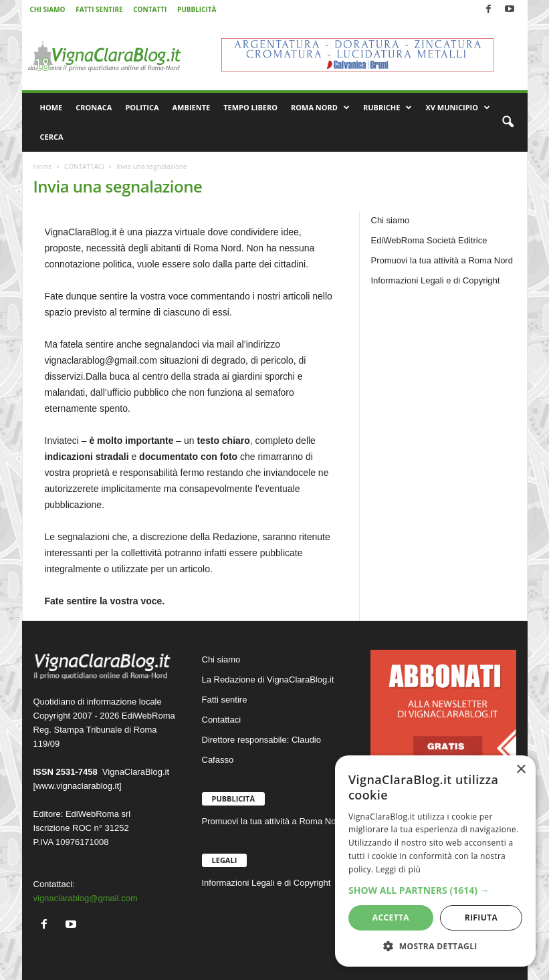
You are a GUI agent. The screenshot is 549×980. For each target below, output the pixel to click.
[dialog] (435, 861)
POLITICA (142, 107)
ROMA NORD (320, 108)
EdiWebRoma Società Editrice (429, 240)
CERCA (52, 137)
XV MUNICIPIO (458, 108)
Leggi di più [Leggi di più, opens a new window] (398, 869)
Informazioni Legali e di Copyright (436, 280)
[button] (508, 122)
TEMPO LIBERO (250, 107)
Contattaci (222, 720)
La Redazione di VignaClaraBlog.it (268, 680)
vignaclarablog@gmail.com (86, 898)
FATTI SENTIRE (99, 9)
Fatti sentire (225, 700)
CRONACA (94, 107)
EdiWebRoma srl (98, 814)
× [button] (521, 770)
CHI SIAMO (48, 9)
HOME (51, 107)
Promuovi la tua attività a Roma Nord (442, 260)
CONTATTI (150, 9)
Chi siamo (391, 220)
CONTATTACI (84, 166)
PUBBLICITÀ (197, 9)
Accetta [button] (391, 917)
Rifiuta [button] (481, 917)
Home (43, 166)
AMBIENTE (192, 107)
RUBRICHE (388, 108)
